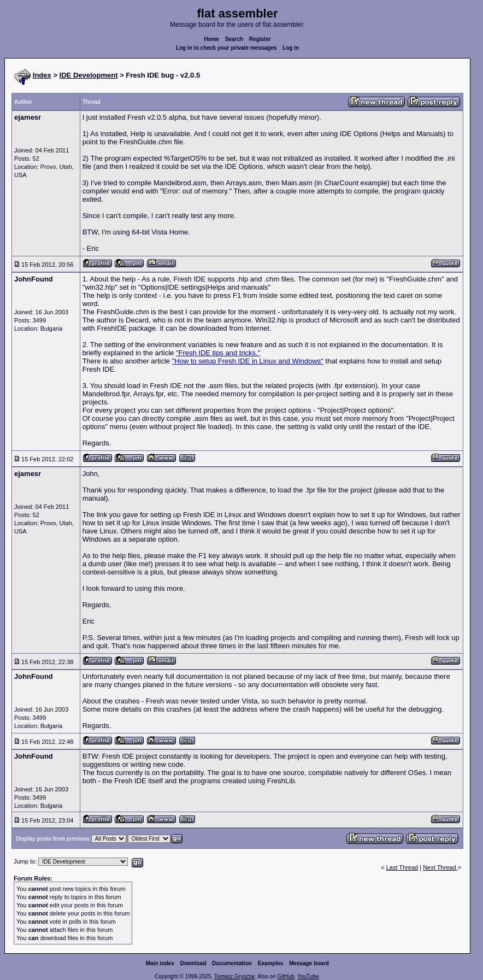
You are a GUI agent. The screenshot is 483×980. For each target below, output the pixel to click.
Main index (160, 963)
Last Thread (402, 867)
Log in (291, 48)
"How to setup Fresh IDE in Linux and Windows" (248, 361)
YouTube (308, 976)
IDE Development (89, 75)
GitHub (285, 976)
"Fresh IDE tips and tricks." (218, 353)
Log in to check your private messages (226, 48)
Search (234, 39)
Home (211, 39)
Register (260, 39)
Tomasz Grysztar (234, 976)
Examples (271, 963)
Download (193, 963)
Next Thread (440, 867)
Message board (309, 963)
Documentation (232, 963)
